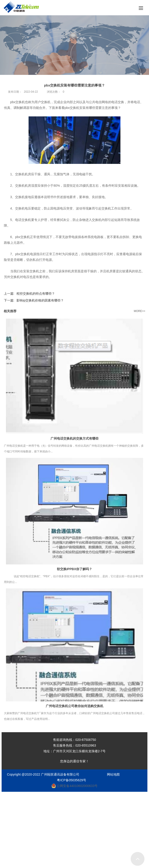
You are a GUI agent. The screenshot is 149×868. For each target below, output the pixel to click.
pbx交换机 (72, 108)
